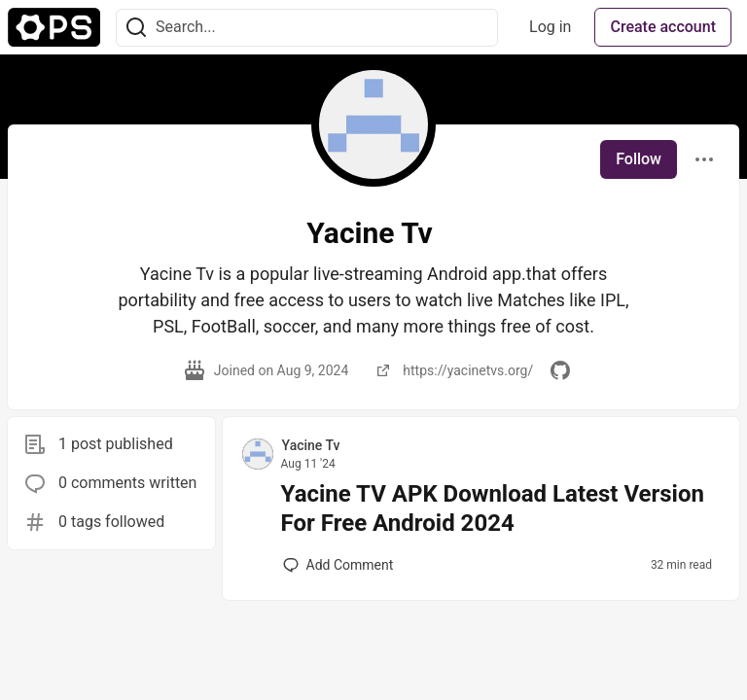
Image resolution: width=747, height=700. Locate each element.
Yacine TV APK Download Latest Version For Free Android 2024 (493, 508)
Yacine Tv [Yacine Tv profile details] (311, 445)
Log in (550, 27)
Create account (663, 27)
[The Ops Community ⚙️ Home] (54, 27)
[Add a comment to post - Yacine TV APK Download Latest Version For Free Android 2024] (338, 565)
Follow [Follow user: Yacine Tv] (639, 159)
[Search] (136, 28)
